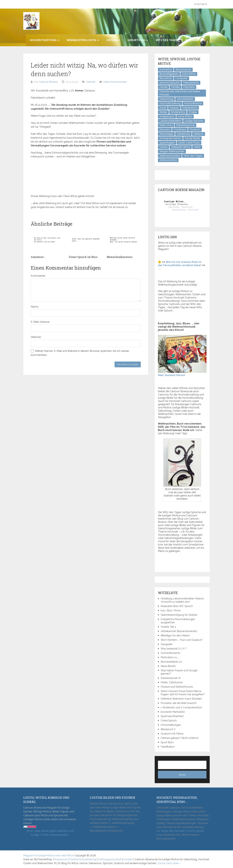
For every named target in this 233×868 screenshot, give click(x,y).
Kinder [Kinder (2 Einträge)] (163, 112)
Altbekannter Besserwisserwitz (179, 631)
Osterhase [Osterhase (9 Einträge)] (180, 130)
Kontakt (128, 859)
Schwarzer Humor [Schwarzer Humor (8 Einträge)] (170, 138)
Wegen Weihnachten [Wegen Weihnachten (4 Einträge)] (172, 151)
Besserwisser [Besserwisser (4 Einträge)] (183, 70)
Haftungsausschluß (110, 859)
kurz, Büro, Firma (171, 610)
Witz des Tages (166, 40)
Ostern (112, 40)
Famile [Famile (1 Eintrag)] (164, 87)
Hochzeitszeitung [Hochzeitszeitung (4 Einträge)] (170, 103)
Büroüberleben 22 (171, 662)
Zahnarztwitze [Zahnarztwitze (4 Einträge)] (168, 160)
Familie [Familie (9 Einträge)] (175, 87)
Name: (35, 307)
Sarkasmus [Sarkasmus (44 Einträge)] (183, 134)
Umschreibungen (171, 725)
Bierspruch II (168, 729)
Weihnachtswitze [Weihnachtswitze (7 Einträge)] (170, 156)
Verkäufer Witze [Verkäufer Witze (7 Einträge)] (181, 147)
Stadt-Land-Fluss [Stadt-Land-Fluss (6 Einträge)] (189, 143)
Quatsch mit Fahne (172, 734)
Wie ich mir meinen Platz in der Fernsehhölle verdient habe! (180, 264)
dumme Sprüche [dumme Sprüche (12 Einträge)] (169, 83)
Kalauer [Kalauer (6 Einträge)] (174, 108)
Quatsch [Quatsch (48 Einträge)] (195, 130)
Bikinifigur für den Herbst (175, 636)
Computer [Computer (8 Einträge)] (181, 78)
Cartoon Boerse (49, 82)
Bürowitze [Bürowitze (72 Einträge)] (166, 78)
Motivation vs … (170, 657)
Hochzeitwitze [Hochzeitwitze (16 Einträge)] (193, 103)
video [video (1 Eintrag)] (197, 147)
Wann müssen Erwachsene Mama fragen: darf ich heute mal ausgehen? (183, 693)
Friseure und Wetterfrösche (177, 687)
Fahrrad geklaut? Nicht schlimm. (180, 738)
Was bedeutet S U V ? (174, 649)
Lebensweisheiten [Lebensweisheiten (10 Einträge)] (170, 121)
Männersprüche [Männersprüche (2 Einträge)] (185, 125)
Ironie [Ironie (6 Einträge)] (163, 108)
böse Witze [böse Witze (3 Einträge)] (189, 74)
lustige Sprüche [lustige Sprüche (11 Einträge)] (194, 121)
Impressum (61, 859)
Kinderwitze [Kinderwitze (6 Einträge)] (178, 112)
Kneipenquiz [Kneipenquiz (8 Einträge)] (167, 116)
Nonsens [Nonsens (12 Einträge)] (165, 130)
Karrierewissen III (171, 678)
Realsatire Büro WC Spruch (177, 606)
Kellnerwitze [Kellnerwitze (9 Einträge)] (190, 108)
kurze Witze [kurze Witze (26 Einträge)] (185, 116)
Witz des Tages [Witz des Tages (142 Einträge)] (193, 156)
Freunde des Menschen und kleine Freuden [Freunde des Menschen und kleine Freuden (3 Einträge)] (180, 93)
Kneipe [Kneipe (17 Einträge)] (193, 112)
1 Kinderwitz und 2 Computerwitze (181, 707)
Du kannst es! (196, 40)
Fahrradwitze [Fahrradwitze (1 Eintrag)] (191, 83)
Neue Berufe (168, 666)
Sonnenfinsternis (170, 653)
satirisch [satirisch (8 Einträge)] (199, 134)
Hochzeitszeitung (43, 40)
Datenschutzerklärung (83, 859)
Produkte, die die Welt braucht (179, 703)
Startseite (201, 4)
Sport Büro (167, 742)
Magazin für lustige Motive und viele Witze (49, 855)
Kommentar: (38, 276)
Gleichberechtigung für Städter (179, 615)
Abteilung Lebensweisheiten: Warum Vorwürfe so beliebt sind (182, 600)
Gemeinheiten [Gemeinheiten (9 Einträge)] (185, 99)
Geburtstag (136, 40)
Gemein (91, 82)
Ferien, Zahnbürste (172, 682)
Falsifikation (168, 747)
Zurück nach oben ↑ (169, 863)
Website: (36, 337)
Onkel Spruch (169, 721)
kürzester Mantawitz (173, 712)
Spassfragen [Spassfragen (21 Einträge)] (167, 143)
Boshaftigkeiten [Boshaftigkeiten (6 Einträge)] (169, 74)
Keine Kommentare (115, 82)
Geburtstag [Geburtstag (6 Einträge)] (166, 99)
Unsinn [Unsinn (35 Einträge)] (164, 147)
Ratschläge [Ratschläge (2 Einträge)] (166, 134)
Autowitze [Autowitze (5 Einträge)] (166, 70)
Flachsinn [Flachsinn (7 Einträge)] (189, 87)
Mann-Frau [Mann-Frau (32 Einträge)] (166, 125)
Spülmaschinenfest (172, 716)
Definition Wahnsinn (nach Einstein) (181, 699)
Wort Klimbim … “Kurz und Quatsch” (182, 640)
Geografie (166, 644)
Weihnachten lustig (81, 40)
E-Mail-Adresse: (40, 322)
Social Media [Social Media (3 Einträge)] (192, 138)
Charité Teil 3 (168, 627)
